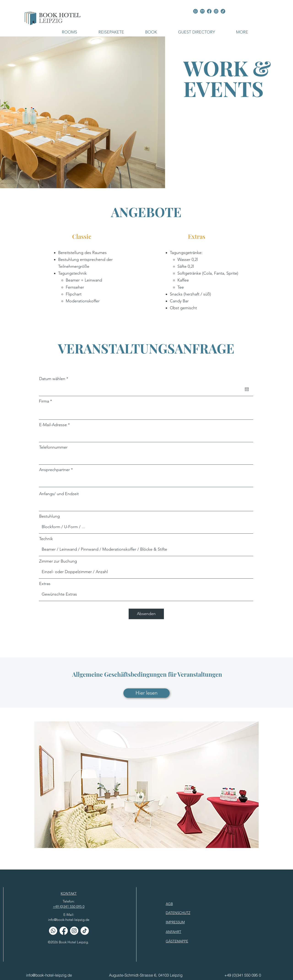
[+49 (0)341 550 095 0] (243, 975)
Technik (46, 539)
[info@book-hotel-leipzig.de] (52, 975)
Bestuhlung (49, 516)
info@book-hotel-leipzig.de (69, 920)
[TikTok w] (85, 931)
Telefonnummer (53, 447)
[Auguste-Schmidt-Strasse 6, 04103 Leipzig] (146, 975)
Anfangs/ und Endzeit (59, 494)
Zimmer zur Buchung (58, 561)
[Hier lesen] (146, 693)
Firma (44, 401)
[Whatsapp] (53, 931)
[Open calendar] (247, 389)
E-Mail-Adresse (53, 425)
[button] (69, 32)
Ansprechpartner (54, 470)
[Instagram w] (74, 931)
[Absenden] (146, 614)
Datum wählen (55, 379)
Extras (45, 584)
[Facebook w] (64, 931)
